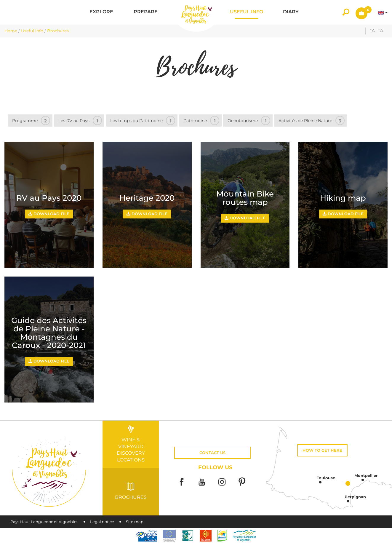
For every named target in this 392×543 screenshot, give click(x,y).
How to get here (322, 450)
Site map (135, 522)
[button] (101, 12)
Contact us (212, 453)
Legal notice (102, 522)
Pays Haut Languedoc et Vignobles (44, 522)
